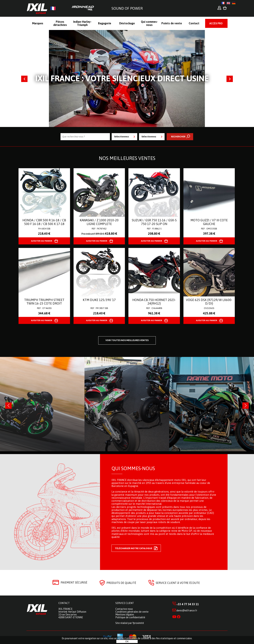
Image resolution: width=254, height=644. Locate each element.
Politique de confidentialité (130, 617)
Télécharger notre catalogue (136, 548)
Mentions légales (125, 615)
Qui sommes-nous (133, 468)
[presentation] (8, 406)
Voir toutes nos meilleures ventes (127, 340)
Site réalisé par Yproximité (130, 623)
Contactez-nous (124, 609)
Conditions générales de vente (132, 612)
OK (127, 641)
